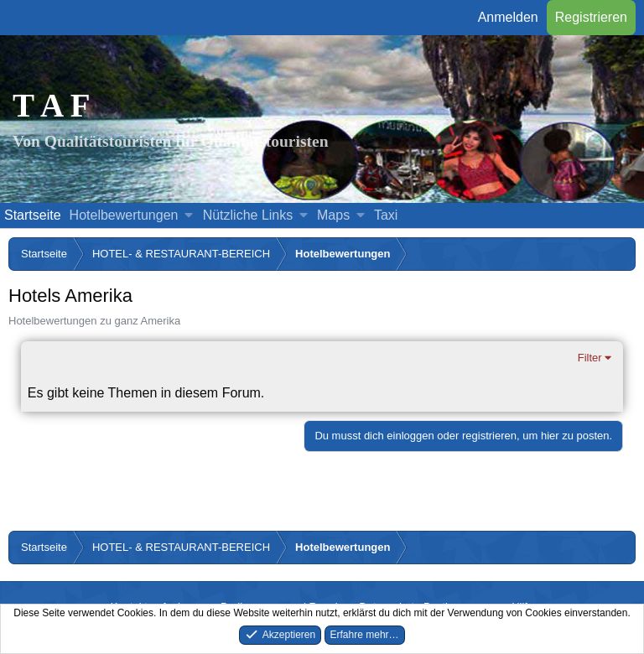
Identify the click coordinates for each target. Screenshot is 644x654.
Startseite (33, 215)
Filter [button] (590, 358)
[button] (189, 215)
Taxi (386, 215)
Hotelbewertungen (124, 215)
